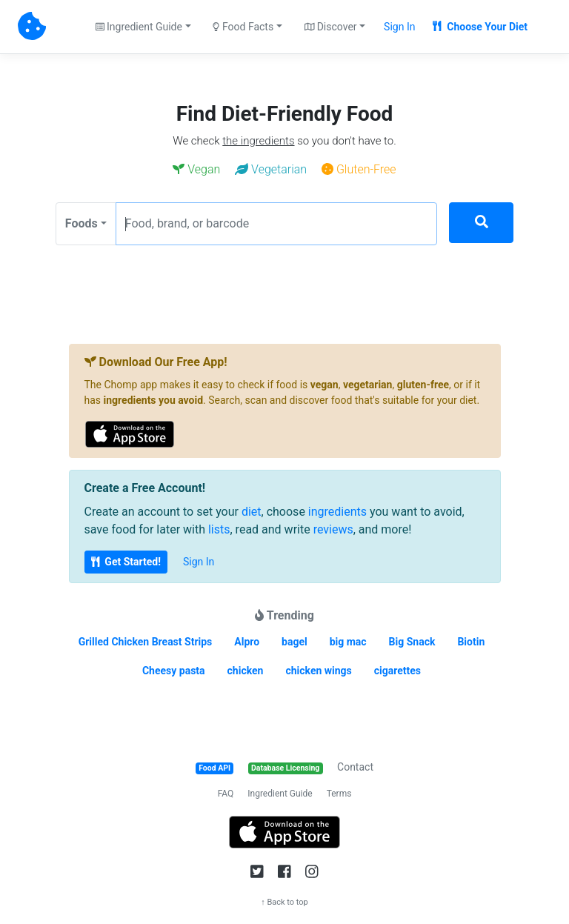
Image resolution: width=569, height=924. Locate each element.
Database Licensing (285, 768)
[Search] (481, 223)
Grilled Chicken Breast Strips (146, 642)
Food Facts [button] (243, 27)
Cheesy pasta (174, 671)
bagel (295, 642)
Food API (214, 768)
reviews (333, 529)
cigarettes (397, 671)
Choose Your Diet (480, 27)
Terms (339, 794)
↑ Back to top (284, 902)
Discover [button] (331, 27)
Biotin (471, 642)
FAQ (226, 794)
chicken (246, 671)
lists (219, 529)
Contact (355, 767)
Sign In (399, 27)
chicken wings (318, 671)
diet (252, 512)
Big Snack (412, 642)
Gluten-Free (359, 169)
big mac (348, 642)
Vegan (196, 169)
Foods (81, 223)
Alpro (247, 642)
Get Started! (126, 562)
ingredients (337, 512)
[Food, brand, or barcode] (276, 224)
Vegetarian (271, 169)
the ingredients (258, 141)
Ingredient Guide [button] (139, 27)
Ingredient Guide (280, 794)
